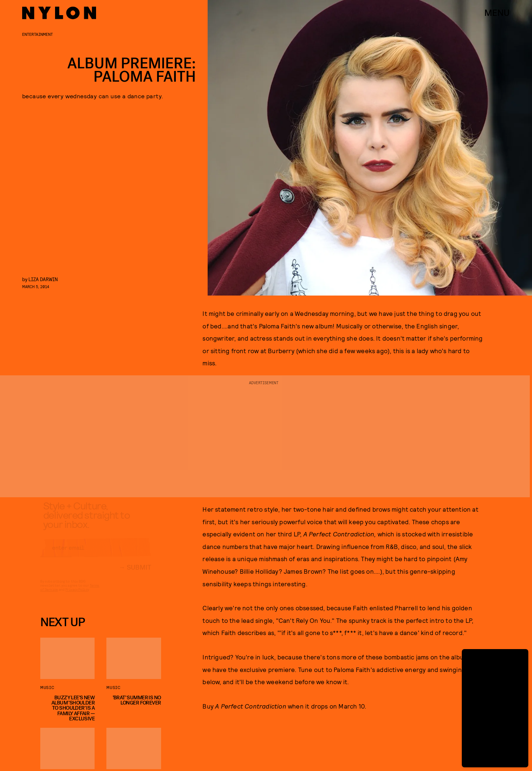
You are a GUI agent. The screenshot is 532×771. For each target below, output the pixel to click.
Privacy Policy (77, 596)
